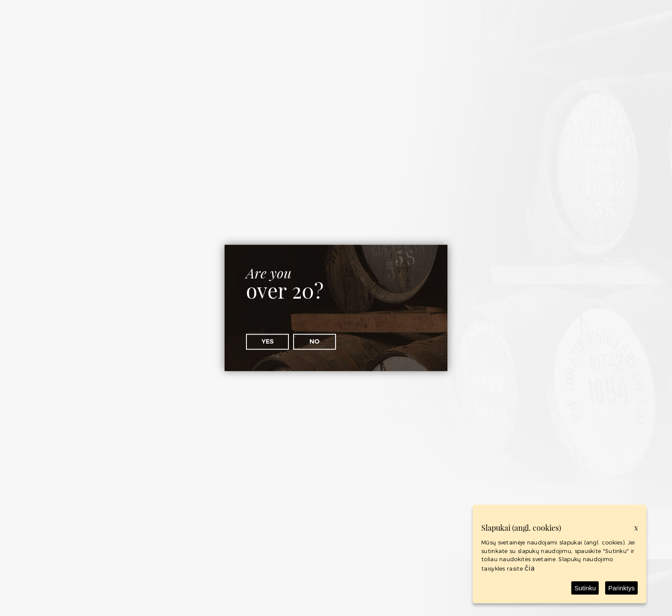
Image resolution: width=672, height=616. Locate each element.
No (315, 341)
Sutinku (585, 588)
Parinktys (621, 588)
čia (529, 568)
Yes (268, 341)
